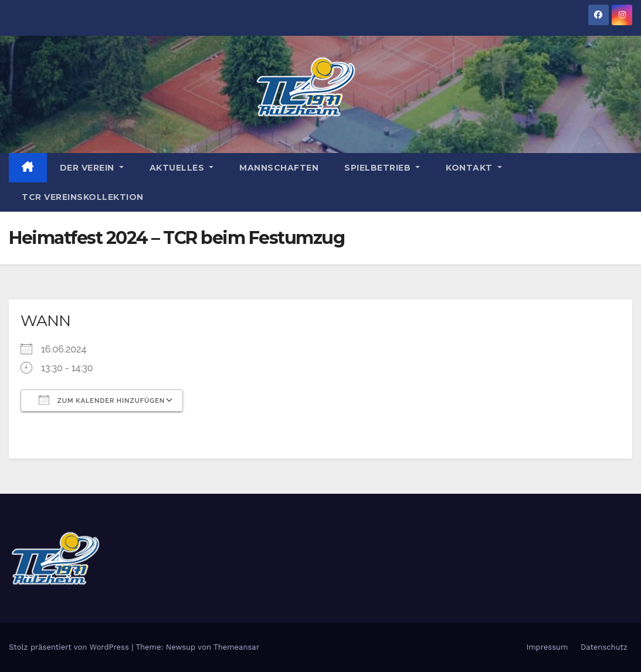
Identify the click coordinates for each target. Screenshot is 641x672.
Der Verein (92, 168)
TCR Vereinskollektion (83, 197)
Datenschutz (604, 647)
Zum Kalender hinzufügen (102, 400)
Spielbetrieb (382, 168)
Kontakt (474, 168)
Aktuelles (182, 168)
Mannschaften (279, 168)
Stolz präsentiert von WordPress (70, 647)
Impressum (547, 647)
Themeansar (236, 647)
